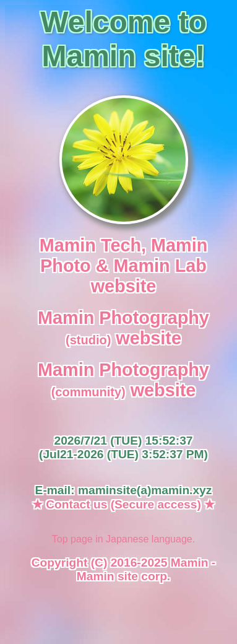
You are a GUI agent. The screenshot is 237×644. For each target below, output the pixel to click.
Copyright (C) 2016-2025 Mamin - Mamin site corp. (123, 569)
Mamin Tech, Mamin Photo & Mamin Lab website (123, 266)
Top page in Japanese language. (123, 539)
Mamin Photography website (123, 328)
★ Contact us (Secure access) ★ (123, 504)
